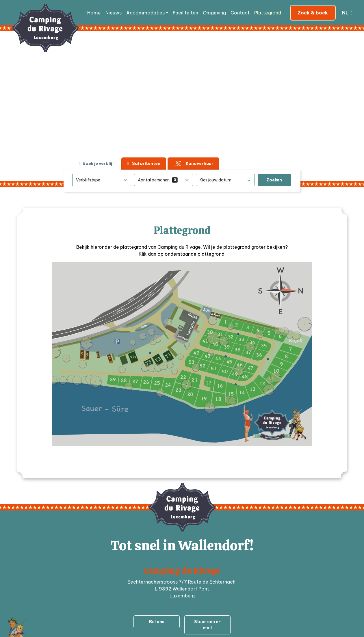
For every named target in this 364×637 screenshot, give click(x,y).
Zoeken (274, 180)
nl (346, 13)
